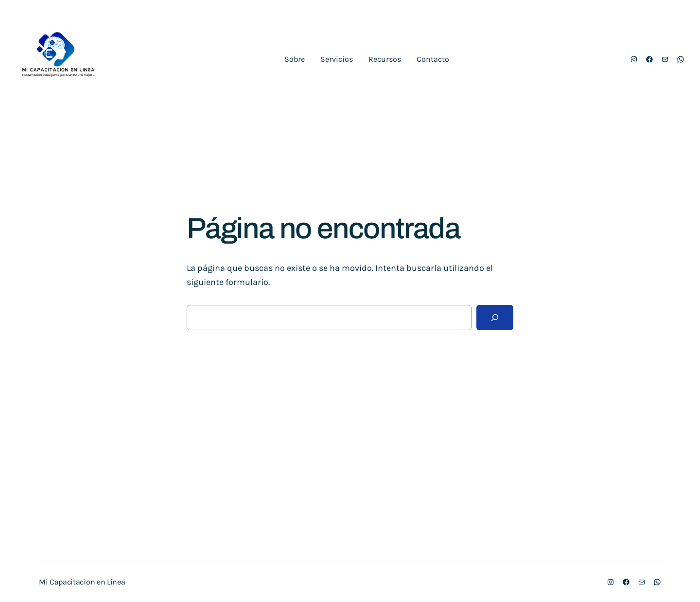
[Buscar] (495, 318)
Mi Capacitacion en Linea (82, 582)
